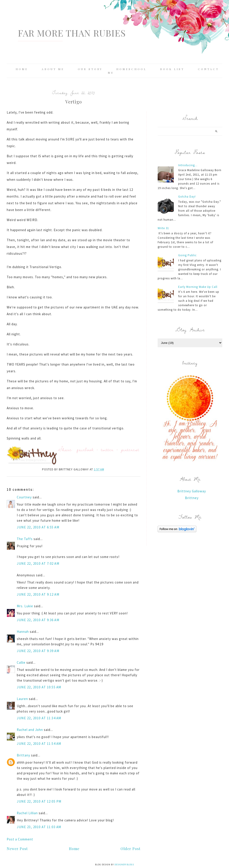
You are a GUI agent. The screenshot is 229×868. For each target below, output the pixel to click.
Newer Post (17, 849)
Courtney (24, 497)
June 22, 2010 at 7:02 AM (38, 563)
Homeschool (131, 69)
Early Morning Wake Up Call (198, 287)
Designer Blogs (124, 865)
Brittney (192, 498)
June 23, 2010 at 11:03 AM (39, 827)
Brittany (23, 755)
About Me (53, 69)
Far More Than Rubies (72, 33)
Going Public (187, 255)
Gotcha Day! (187, 197)
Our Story (90, 69)
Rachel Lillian (27, 813)
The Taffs (25, 539)
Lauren (22, 699)
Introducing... (188, 165)
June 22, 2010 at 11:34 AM (39, 718)
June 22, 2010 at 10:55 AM (39, 687)
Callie (21, 662)
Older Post (130, 849)
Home (22, 69)
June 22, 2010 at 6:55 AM (38, 527)
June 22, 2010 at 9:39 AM (38, 651)
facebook (85, 449)
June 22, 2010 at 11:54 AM (39, 744)
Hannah (23, 632)
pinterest (130, 449)
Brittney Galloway (192, 491)
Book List (172, 69)
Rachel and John (30, 730)
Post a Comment (20, 839)
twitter (107, 449)
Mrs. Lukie (25, 606)
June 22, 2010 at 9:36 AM (38, 620)
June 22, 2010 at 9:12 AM (38, 594)
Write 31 (163, 228)
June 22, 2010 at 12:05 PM (39, 801)
